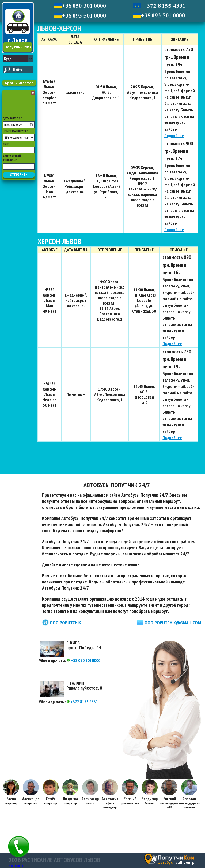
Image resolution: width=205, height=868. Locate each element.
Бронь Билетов (19, 83)
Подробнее (174, 135)
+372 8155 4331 (82, 702)
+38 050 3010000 (83, 660)
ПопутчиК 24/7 (18, 47)
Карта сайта (16, 866)
